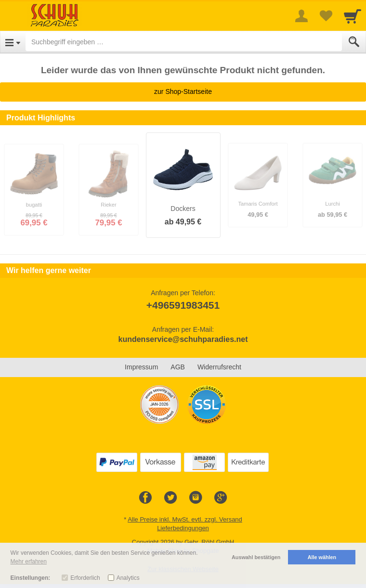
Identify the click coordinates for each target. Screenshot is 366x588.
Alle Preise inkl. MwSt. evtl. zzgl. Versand (185, 519)
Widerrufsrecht (219, 367)
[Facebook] (145, 498)
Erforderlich (85, 578)
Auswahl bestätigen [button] (256, 557)
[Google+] (221, 498)
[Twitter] (170, 498)
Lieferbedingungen (183, 528)
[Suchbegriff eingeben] (184, 42)
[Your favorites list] (326, 16)
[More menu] (301, 16)
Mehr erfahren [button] (29, 562)
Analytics (128, 578)
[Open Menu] (13, 42)
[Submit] (354, 42)
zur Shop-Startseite (183, 91)
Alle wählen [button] (322, 557)
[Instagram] (196, 498)
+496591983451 (183, 305)
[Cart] (353, 16)
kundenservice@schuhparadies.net (183, 339)
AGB (178, 367)
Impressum (141, 367)
